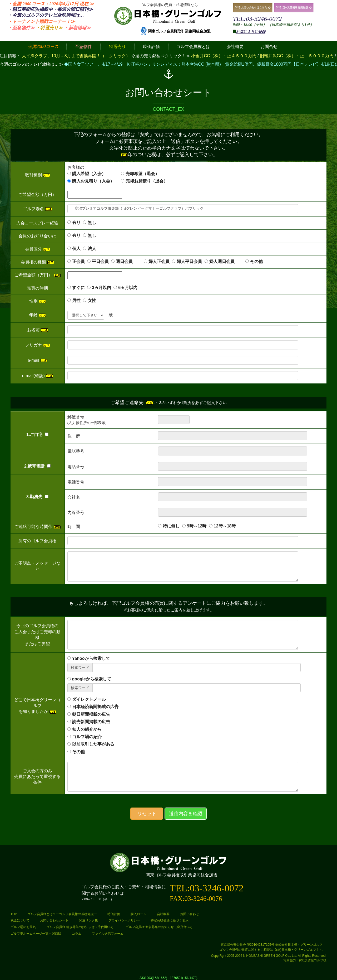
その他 (256, 261)
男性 (76, 301)
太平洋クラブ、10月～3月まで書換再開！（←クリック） (76, 56)
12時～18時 (225, 526)
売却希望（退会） (142, 174)
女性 (92, 301)
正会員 (78, 261)
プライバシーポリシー (124, 920)
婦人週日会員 (226, 261)
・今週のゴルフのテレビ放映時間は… (46, 15)
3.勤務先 (37, 497)
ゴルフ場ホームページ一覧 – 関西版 (36, 934)
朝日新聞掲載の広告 (91, 714)
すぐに (78, 288)
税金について (20, 920)
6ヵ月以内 (128, 288)
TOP (14, 914)
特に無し (171, 526)
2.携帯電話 (37, 466)
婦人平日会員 (189, 261)
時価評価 (114, 914)
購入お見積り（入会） (93, 181)
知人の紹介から (87, 729)
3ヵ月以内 (101, 288)
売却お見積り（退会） (147, 181)
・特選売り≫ (49, 28)
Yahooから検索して (91, 658)
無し (92, 222)
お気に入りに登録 (251, 32)
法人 (92, 249)
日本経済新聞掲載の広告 (95, 707)
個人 (76, 249)
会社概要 (163, 914)
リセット (147, 814)
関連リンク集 (88, 920)
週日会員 (128, 261)
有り (76, 222)
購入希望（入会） (89, 174)
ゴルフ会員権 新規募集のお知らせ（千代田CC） (81, 927)
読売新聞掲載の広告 (91, 722)
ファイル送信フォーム (108, 934)
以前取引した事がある (93, 744)
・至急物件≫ (21, 28)
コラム (77, 934)
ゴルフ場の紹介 (87, 737)
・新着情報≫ (77, 28)
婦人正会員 (159, 261)
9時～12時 (197, 526)
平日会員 (100, 261)
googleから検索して (92, 679)
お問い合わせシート (54, 920)
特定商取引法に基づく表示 (170, 920)
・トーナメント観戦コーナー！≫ (41, 21)
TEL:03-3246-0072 (257, 19)
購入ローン (138, 914)
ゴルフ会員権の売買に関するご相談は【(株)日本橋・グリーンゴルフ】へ (271, 950)
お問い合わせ (190, 914)
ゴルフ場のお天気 (23, 927)
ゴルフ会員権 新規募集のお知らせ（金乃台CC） (160, 927)
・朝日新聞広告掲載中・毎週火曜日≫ (50, 9)
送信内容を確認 (186, 814)
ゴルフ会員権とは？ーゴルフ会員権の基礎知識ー (62, 914)
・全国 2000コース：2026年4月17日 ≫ (51, 4)
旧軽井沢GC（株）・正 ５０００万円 (297, 56)
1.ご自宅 (37, 434)
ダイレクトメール (89, 699)
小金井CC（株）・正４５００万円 (224, 56)
